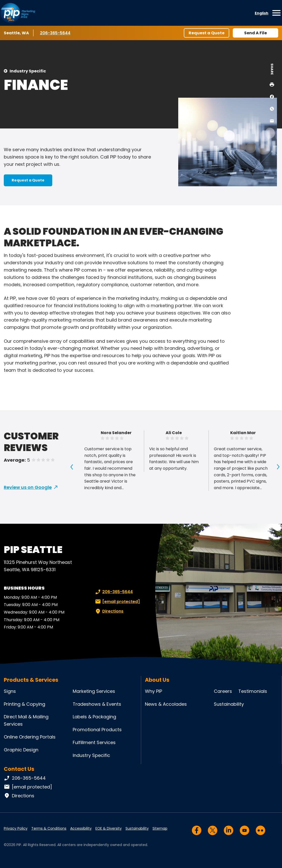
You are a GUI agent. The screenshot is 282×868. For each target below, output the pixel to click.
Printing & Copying (24, 704)
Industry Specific (28, 71)
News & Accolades (166, 704)
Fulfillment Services (94, 742)
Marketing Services (94, 691)
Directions (109, 611)
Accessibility (81, 828)
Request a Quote (207, 33)
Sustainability (229, 704)
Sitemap (160, 828)
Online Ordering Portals (30, 737)
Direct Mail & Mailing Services (26, 720)
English (262, 13)
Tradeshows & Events (97, 704)
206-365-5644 (55, 33)
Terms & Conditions (49, 828)
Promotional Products (97, 730)
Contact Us (19, 769)
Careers (223, 691)
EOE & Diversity (109, 828)
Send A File (255, 33)
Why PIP (153, 691)
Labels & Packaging (94, 717)
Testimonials (253, 691)
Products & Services (31, 680)
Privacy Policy (16, 828)
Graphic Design (21, 750)
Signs (10, 691)
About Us (157, 680)
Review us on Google (28, 487)
